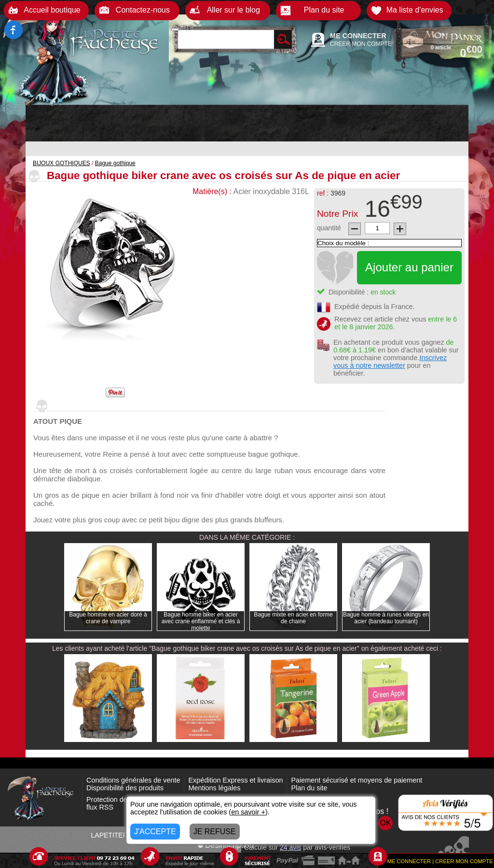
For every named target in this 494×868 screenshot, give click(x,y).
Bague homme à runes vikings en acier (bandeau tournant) (386, 618)
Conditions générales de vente (133, 780)
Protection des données (123, 799)
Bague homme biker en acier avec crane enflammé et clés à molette (201, 621)
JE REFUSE (215, 832)
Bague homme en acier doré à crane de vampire (108, 618)
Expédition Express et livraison (235, 780)
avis (290, 847)
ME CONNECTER (358, 36)
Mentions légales (214, 788)
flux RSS (100, 807)
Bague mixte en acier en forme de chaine (293, 618)
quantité (329, 228)
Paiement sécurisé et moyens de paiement (357, 780)
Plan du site (309, 788)
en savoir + (248, 812)
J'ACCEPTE (155, 832)
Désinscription (225, 845)
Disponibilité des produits (125, 788)
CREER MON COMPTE (361, 44)
